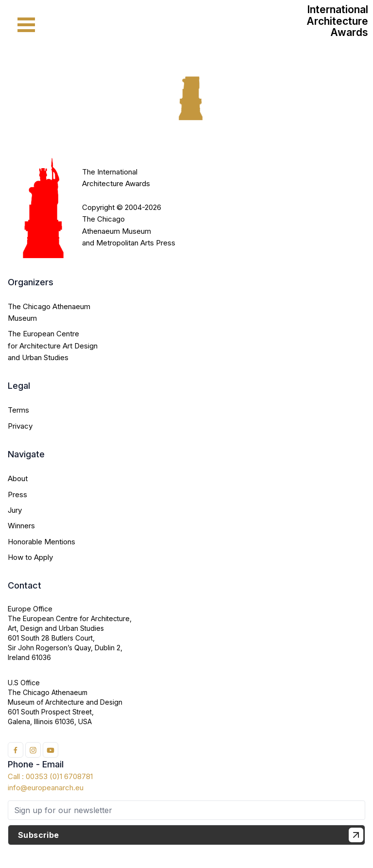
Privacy (20, 426)
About (18, 478)
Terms (18, 410)
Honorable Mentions (42, 542)
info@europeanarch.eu (46, 788)
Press (17, 495)
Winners (21, 526)
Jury (15, 510)
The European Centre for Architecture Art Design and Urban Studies (53, 346)
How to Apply (30, 557)
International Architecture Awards (337, 21)
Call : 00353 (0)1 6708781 (50, 776)
